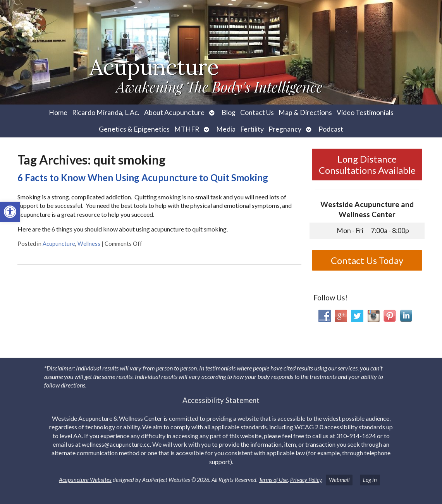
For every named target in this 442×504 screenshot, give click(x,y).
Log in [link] (370, 480)
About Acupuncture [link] (174, 112)
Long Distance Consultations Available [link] (367, 165)
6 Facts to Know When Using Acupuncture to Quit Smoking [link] (143, 177)
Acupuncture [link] (59, 244)
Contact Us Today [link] (367, 260)
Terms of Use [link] (273, 480)
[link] (10, 212)
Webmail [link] (339, 480)
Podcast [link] (331, 129)
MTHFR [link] (187, 129)
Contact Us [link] (257, 112)
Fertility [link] (252, 129)
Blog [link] (229, 112)
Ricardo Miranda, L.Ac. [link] (106, 112)
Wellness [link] (89, 244)
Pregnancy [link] (285, 129)
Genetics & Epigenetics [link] (134, 129)
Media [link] (226, 129)
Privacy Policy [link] (306, 480)
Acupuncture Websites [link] (85, 480)
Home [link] (58, 112)
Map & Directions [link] (305, 112)
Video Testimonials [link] (365, 112)
